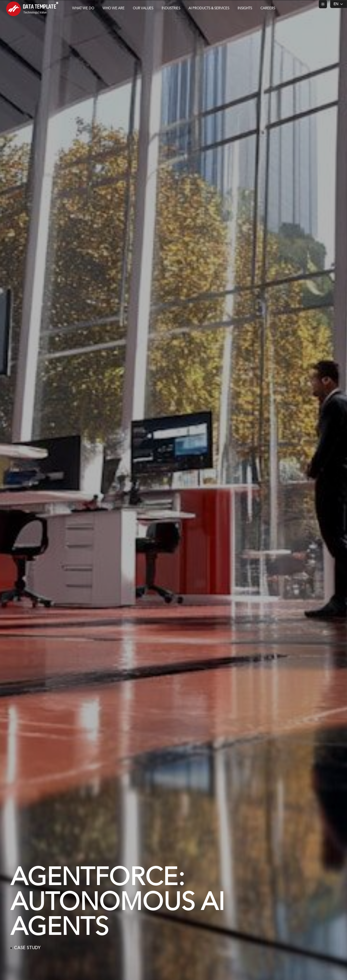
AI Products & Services (209, 8)
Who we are (113, 8)
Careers (268, 8)
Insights (245, 8)
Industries (171, 8)
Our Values (143, 8)
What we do (83, 8)
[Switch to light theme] (323, 4)
